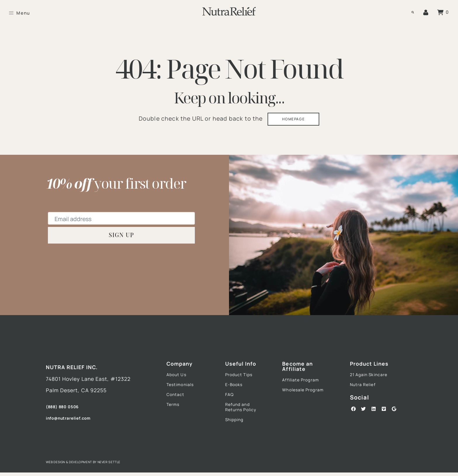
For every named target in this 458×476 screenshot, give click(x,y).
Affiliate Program (304, 384)
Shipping (237, 431)
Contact (177, 402)
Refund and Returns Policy (244, 417)
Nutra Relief (366, 390)
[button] (410, 13)
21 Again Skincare (373, 379)
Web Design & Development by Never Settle (95, 465)
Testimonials (183, 390)
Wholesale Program (296, 399)
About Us (178, 379)
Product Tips (242, 379)
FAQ (230, 402)
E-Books (236, 390)
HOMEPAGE (294, 121)
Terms (175, 413)
